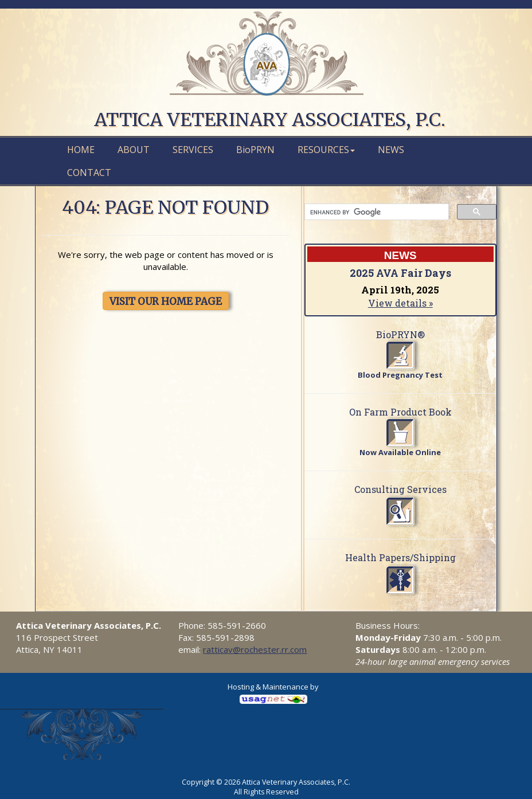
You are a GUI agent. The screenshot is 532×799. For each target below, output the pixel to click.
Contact (89, 173)
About (134, 150)
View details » (400, 303)
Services (193, 150)
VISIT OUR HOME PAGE (166, 301)
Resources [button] (326, 150)
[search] (375, 212)
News (391, 150)
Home (81, 150)
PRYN (255, 150)
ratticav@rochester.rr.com (255, 649)
